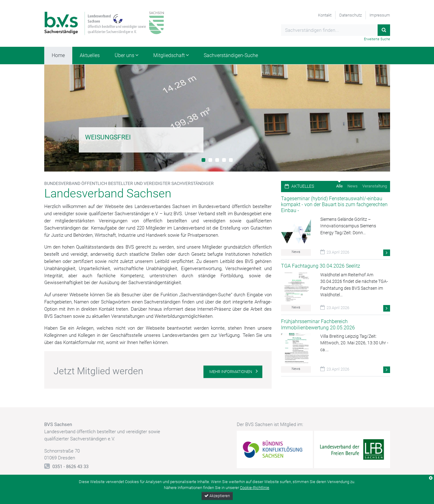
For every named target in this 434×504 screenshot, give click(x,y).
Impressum (380, 15)
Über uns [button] (124, 55)
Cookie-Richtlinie (255, 488)
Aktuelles (90, 55)
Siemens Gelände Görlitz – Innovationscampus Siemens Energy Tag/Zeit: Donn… (348, 226)
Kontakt (325, 15)
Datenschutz (351, 15)
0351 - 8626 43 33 (70, 467)
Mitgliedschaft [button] (169, 55)
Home (58, 55)
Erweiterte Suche (377, 39)
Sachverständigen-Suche (231, 55)
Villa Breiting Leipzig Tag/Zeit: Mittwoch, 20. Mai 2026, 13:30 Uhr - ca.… (354, 343)
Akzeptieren (217, 496)
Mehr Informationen (231, 372)
